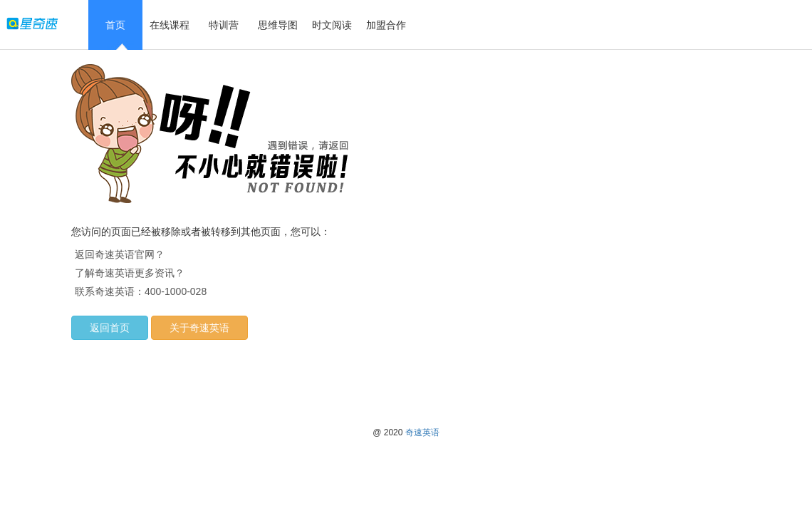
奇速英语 (422, 432)
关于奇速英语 (199, 328)
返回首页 (110, 328)
